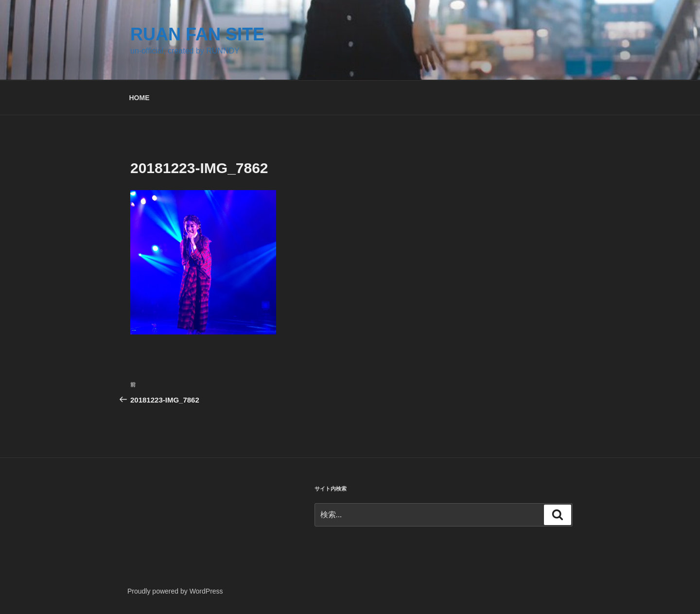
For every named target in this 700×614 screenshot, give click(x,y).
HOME (140, 98)
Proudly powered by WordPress (175, 591)
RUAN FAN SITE (197, 34)
